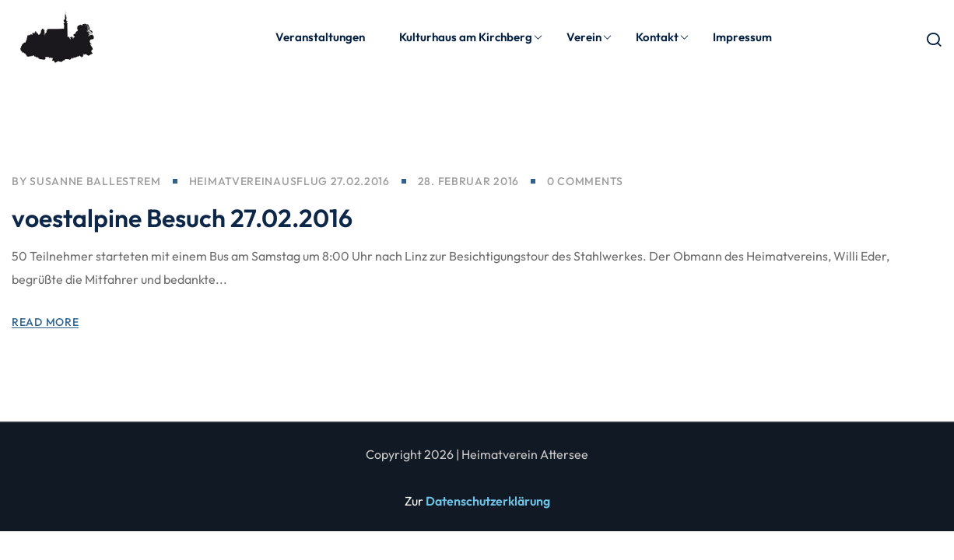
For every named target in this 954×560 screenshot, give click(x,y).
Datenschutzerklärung (488, 501)
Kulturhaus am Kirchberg (471, 37)
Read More (45, 324)
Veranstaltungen (320, 37)
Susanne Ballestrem (95, 183)
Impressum (742, 37)
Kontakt (663, 37)
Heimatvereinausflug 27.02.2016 (289, 183)
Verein (589, 37)
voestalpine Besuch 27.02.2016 (182, 219)
